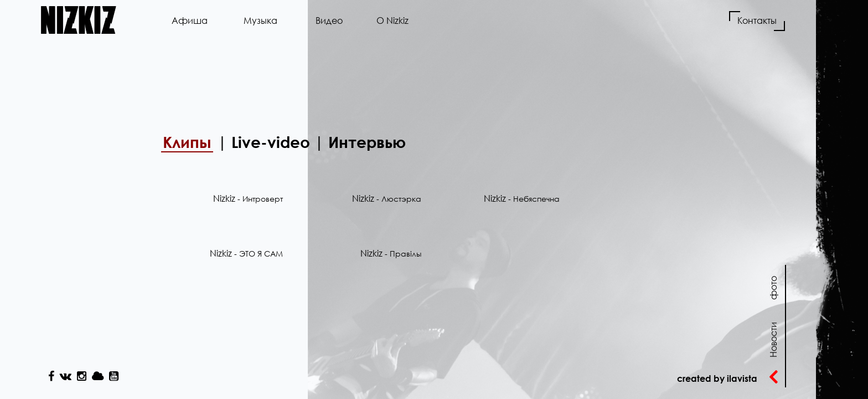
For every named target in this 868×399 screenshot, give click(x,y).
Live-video (271, 142)
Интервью (367, 142)
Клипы (187, 142)
